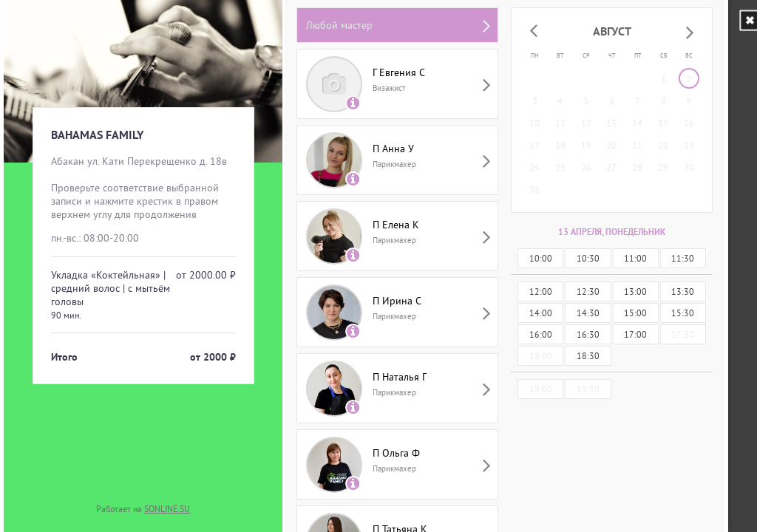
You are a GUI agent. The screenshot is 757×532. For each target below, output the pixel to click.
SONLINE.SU (167, 509)
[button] (534, 32)
